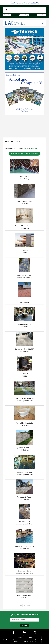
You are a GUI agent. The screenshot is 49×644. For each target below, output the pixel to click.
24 (25, 148)
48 (28, 148)
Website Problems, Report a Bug (24, 640)
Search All (7, 15)
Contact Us (21, 638)
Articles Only (41, 15)
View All (34, 148)
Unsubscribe (7, 640)
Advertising (21, 636)
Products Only (24, 15)
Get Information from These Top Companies (24, 154)
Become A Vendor (33, 636)
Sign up (25, 625)
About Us (29, 638)
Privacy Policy (41, 640)
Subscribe (13, 636)
